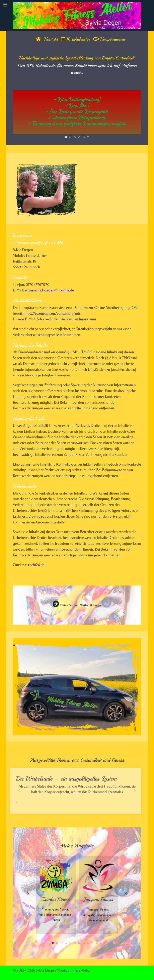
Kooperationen (109, 39)
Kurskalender (75, 39)
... (77, 794)
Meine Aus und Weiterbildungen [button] (77, 608)
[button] (22, 687)
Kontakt (51, 39)
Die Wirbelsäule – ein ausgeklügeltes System (67, 779)
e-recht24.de (35, 565)
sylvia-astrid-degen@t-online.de (49, 290)
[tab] (66, 137)
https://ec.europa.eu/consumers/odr (52, 313)
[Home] (38, 39)
